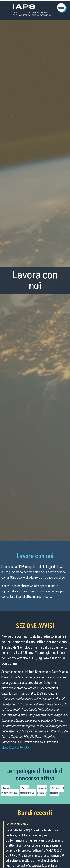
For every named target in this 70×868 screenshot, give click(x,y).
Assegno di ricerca (57, 791)
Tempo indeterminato (9, 791)
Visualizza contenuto (15, 748)
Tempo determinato (27, 791)
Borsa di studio (42, 791)
